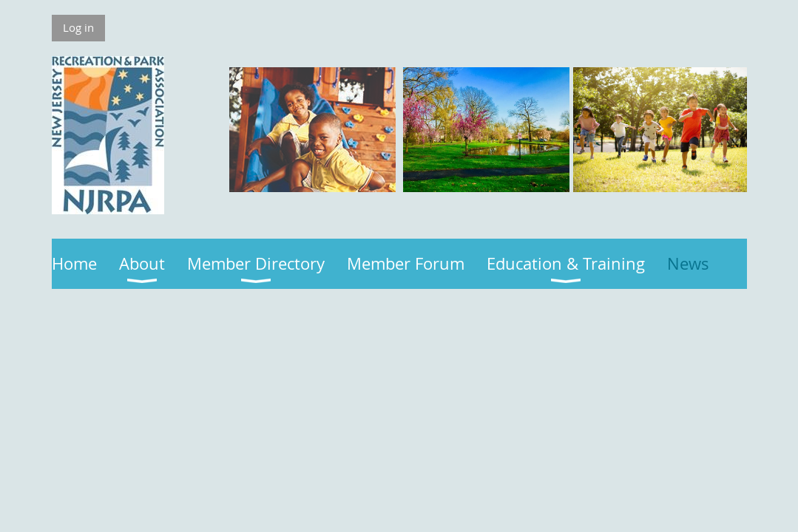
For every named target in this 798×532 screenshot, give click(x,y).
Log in (78, 27)
